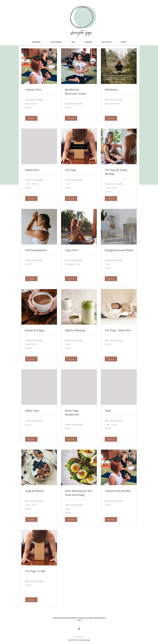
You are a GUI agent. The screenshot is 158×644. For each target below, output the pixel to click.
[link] (79, 147)
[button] (137, 5)
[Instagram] (79, 629)
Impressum (79, 637)
